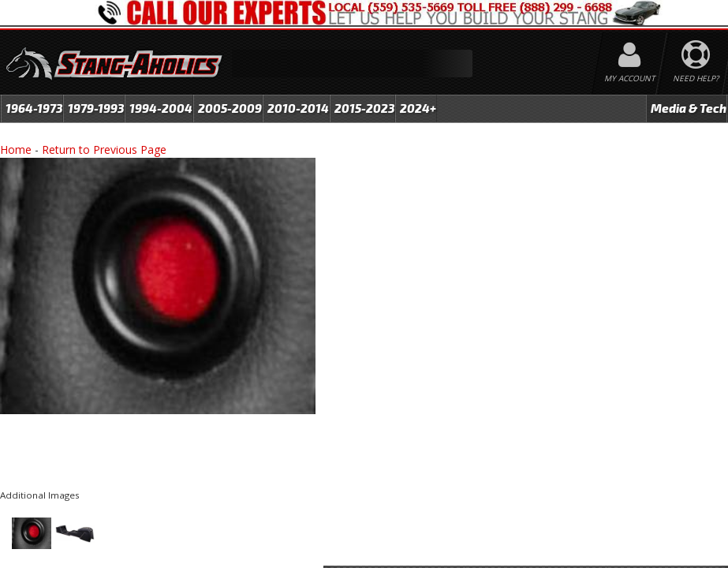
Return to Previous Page (104, 149)
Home (16, 149)
